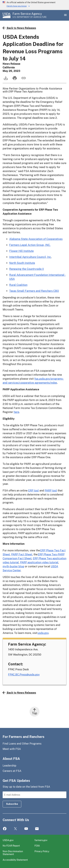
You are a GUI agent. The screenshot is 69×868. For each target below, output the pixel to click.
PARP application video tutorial (39, 562)
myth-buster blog (13, 566)
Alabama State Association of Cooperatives (36, 239)
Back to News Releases (19, 28)
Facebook (5, 829)
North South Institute (22, 263)
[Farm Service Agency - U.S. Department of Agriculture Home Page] (30, 15)
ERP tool (34, 491)
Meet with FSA (12, 749)
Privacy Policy (42, 851)
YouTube (26, 829)
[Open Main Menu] (65, 15)
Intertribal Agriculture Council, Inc (30, 257)
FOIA (37, 846)
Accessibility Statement (15, 860)
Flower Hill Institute (21, 251)
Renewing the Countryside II (27, 269)
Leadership (9, 766)
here (16, 412)
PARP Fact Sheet (22, 554)
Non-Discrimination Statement (13, 853)
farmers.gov (41, 840)
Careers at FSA (12, 771)
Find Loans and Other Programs (22, 744)
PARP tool (51, 491)
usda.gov (43, 633)
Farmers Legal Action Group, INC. (30, 245)
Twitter (15, 829)
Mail (37, 829)
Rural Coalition (18, 285)
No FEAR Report (11, 846)
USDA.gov (8, 840)
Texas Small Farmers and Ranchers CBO (34, 291)
